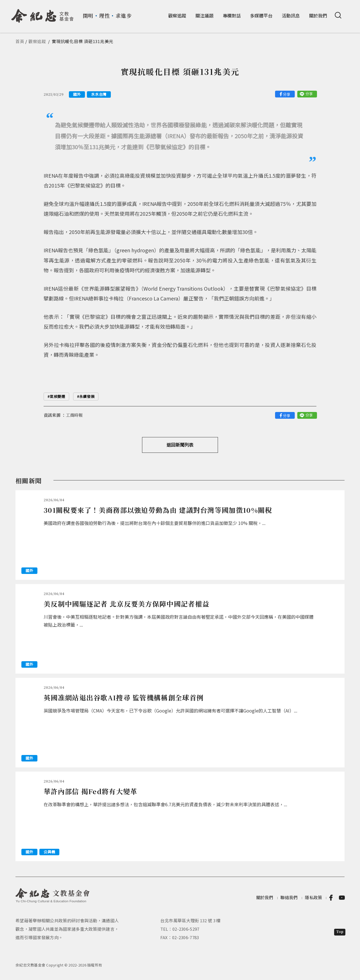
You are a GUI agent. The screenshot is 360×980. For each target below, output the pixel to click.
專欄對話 (232, 15)
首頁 (20, 41)
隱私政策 (313, 897)
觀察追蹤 (177, 15)
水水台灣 (99, 94)
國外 (77, 94)
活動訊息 (291, 15)
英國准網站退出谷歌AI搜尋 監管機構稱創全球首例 (124, 697)
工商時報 (74, 415)
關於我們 (318, 15)
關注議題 (204, 15)
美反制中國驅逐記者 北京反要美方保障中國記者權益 (126, 604)
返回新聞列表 (180, 445)
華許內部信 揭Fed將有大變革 (91, 791)
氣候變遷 (58, 396)
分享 (287, 94)
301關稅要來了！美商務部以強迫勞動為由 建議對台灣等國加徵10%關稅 (158, 510)
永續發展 (87, 396)
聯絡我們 (289, 897)
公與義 (49, 852)
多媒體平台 (261, 15)
